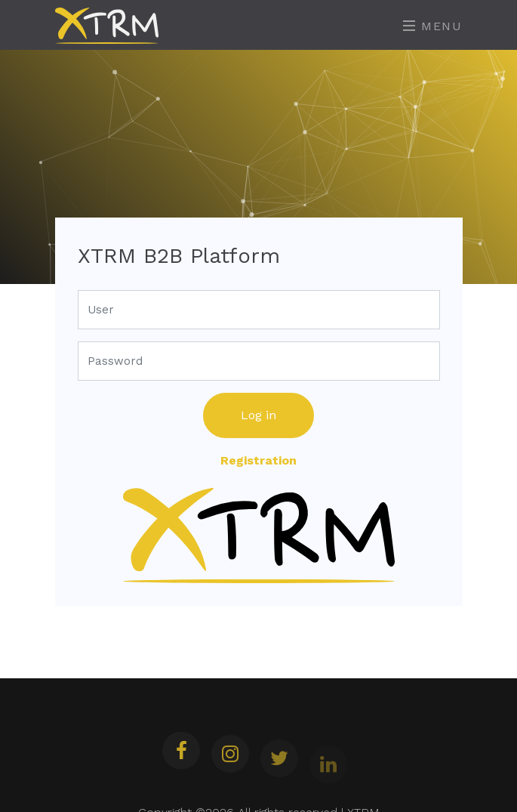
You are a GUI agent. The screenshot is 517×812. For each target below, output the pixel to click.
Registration (258, 460)
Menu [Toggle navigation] (433, 26)
